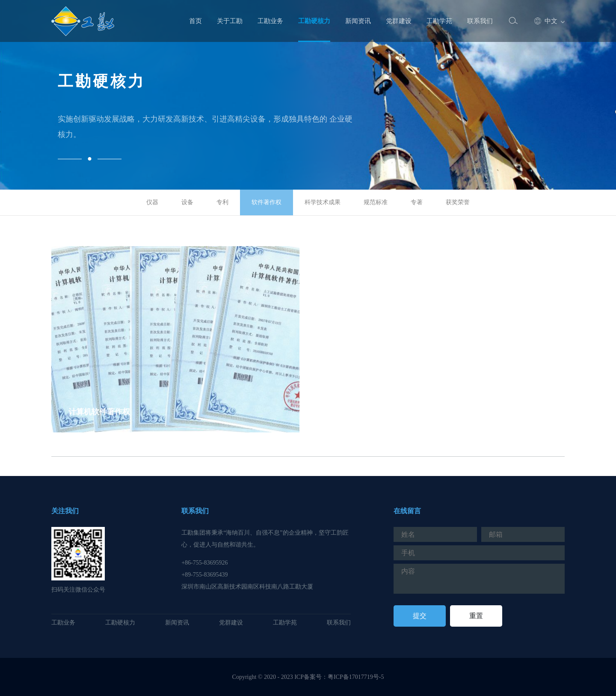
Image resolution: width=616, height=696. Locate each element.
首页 (195, 21)
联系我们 (480, 21)
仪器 (152, 202)
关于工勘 (230, 21)
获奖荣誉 (458, 202)
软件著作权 (267, 202)
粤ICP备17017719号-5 (356, 677)
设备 (187, 202)
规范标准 (376, 202)
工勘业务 (270, 21)
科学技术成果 (323, 202)
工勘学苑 (439, 21)
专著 (417, 202)
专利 (222, 202)
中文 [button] (546, 21)
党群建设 (399, 21)
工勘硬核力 (314, 21)
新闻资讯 (358, 21)
